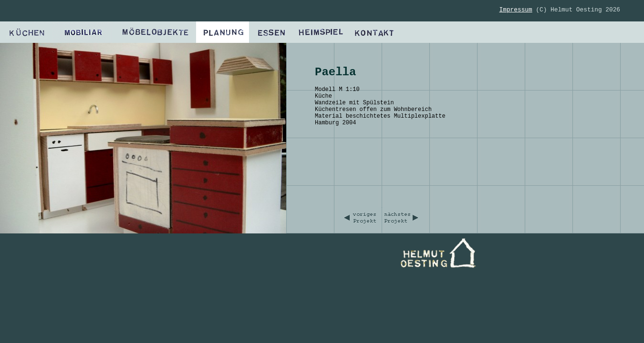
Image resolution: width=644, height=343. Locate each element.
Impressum (516, 10)
